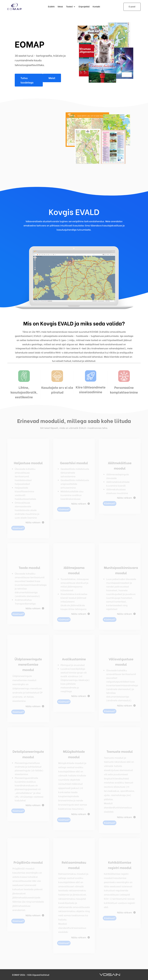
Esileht (51, 7)
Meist (60, 7)
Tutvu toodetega (27, 80)
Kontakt (96, 7)
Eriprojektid (84, 7)
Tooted (69, 7)
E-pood (132, 7)
